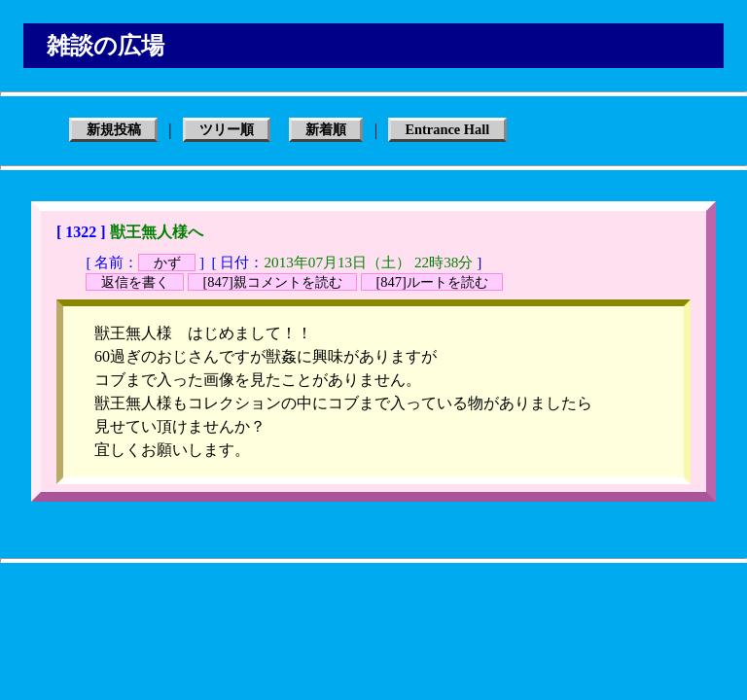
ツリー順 (227, 130)
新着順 (326, 130)
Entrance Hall (447, 130)
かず (167, 262)
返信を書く (135, 282)
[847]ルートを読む (431, 282)
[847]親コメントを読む (273, 282)
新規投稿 (114, 130)
